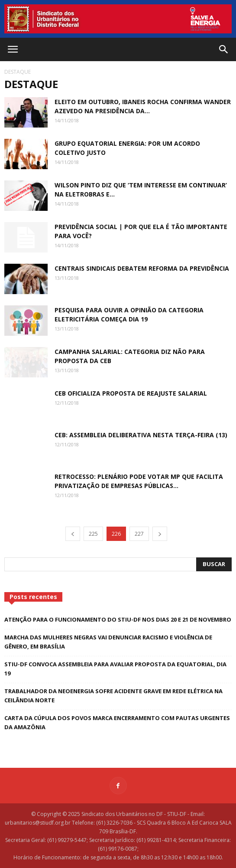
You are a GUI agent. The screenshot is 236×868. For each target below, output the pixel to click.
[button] (224, 49)
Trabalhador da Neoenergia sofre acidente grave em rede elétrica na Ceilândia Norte (113, 696)
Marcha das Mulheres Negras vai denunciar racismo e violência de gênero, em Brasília (108, 642)
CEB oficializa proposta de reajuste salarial (131, 393)
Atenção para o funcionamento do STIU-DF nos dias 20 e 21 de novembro (118, 619)
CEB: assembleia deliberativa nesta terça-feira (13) (141, 435)
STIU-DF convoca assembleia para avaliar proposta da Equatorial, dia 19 (115, 669)
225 (93, 534)
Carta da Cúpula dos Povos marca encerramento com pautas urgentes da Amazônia (117, 722)
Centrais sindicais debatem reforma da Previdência (142, 268)
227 (139, 534)
